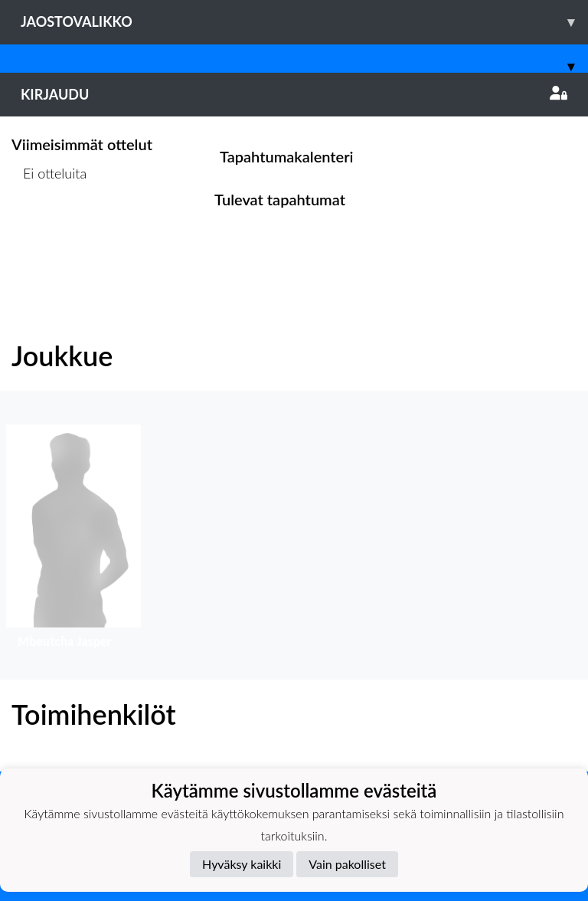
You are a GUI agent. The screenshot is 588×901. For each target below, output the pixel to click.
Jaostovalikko (304, 22)
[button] (73, 540)
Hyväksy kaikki (242, 864)
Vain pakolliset (347, 864)
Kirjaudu (294, 94)
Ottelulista (49, 233)
